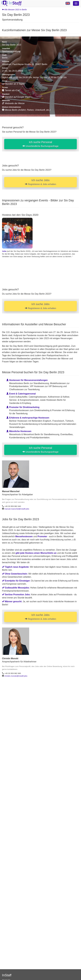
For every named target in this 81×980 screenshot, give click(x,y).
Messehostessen (24, 536)
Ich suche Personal (40, 144)
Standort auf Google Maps (16, 97)
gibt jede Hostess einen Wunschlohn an (36, 553)
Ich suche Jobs (41, 182)
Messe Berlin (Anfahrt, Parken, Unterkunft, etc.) (26, 110)
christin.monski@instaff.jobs (16, 676)
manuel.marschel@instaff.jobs (17, 509)
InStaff (7, 975)
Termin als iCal (11, 90)
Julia (4, 251)
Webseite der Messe (13, 103)
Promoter (42, 536)
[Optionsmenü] (76, 3)
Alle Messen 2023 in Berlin (14, 10)
